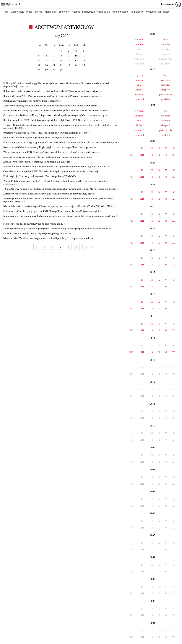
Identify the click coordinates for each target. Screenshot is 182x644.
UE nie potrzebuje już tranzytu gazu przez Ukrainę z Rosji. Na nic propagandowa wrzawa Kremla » (57, 229)
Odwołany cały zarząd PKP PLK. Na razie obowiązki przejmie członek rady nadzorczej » (51, 171)
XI (166, 155)
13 (46, 60)
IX (152, 155)
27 (46, 70)
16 (69, 60)
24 (76, 65)
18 (84, 60)
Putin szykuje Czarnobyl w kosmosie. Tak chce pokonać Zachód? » (40, 176)
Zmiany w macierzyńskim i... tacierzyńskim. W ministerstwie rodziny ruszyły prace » (49, 194)
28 (54, 70)
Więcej (167, 12)
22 (61, 65)
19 (39, 65)
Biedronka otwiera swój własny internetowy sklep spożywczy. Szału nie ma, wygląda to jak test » (56, 167)
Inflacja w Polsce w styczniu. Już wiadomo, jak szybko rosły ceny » (40, 138)
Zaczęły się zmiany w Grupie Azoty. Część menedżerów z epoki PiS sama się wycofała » (51, 106)
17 (76, 60)
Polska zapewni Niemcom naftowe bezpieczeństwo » (32, 101)
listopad (139, 99)
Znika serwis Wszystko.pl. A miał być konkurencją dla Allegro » (38, 162)
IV (159, 148)
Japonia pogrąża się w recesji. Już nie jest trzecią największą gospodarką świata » (48, 157)
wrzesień (139, 94)
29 (61, 70)
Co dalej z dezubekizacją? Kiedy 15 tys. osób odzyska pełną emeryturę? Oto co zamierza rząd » (55, 115)
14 (54, 60)
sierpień (166, 90)
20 (46, 65)
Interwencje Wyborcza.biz (96, 12)
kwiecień (166, 44)
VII (131, 155)
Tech (6, 12)
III (152, 148)
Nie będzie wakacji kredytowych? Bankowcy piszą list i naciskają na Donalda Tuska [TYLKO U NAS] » (59, 206)
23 (69, 65)
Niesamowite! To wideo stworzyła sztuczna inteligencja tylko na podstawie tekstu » (49, 238)
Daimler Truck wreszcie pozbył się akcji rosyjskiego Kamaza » (37, 233)
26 (39, 70)
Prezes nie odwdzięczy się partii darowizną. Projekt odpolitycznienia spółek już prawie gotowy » (56, 110)
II (142, 148)
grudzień (166, 99)
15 (61, 60)
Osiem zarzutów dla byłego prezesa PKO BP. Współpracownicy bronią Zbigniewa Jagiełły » (53, 211)
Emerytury (64, 12)
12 (39, 60)
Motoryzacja (17, 12)
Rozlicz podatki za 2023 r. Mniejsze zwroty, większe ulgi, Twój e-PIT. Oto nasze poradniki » (53, 120)
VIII (142, 155)
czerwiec (166, 85)
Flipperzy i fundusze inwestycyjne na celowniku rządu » (34, 224)
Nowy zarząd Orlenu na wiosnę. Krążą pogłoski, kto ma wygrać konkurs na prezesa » (50, 147)
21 (54, 65)
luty (166, 39)
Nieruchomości (120, 12)
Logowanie (171, 4)
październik (166, 94)
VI (174, 148)
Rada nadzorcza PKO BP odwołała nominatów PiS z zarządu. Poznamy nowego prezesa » (52, 96)
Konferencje (137, 12)
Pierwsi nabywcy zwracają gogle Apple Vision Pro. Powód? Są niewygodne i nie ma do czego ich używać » (61, 142)
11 (84, 56)
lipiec (139, 90)
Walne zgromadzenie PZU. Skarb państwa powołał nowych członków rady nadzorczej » (51, 152)
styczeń (139, 39)
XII (174, 155)
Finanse (76, 12)
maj (139, 85)
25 (84, 65)
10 (76, 56)
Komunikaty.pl (153, 12)
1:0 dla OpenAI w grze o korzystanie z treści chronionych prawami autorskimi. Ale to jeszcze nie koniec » (61, 189)
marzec (139, 44)
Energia (39, 12)
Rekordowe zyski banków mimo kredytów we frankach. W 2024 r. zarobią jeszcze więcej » (52, 91)
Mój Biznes (51, 12)
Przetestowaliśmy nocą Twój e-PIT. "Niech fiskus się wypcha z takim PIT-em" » (47, 133)
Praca (29, 12)
